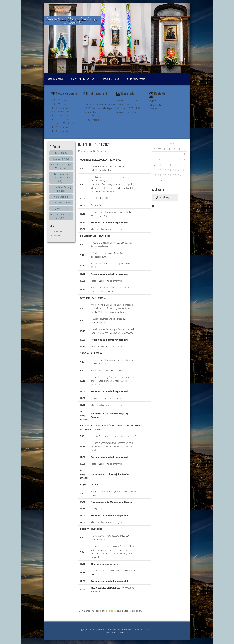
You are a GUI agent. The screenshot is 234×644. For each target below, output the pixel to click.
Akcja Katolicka (61, 197)
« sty (159, 181)
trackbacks (111, 611)
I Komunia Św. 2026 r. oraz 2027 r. (61, 216)
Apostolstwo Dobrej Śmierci (61, 189)
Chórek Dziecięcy (61, 203)
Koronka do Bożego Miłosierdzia (61, 166)
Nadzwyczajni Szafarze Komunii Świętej (61, 178)
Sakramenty (61, 153)
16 (155, 170)
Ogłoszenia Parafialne (83, 79)
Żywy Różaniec (61, 208)
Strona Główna (55, 79)
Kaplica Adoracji (61, 159)
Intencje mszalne (111, 79)
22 (184, 170)
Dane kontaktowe (136, 79)
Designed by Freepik (120, 632)
